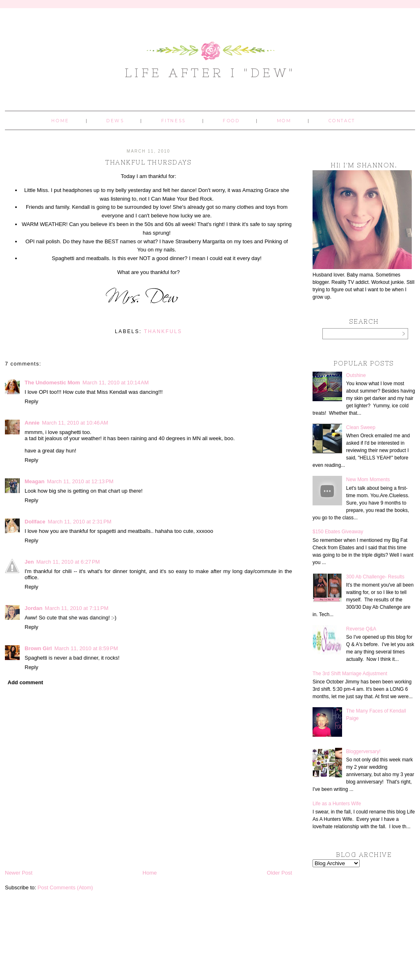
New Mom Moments (368, 480)
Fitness (173, 121)
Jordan (33, 608)
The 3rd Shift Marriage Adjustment (350, 674)
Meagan (34, 481)
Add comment (26, 682)
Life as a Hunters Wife (337, 804)
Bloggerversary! (363, 752)
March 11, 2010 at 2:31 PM (80, 522)
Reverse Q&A (361, 629)
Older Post (280, 873)
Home (60, 121)
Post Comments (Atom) (65, 887)
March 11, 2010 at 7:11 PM (76, 608)
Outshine (356, 375)
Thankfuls (163, 331)
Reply (31, 401)
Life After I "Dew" (210, 73)
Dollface (35, 522)
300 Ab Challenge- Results (375, 577)
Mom (284, 121)
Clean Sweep (361, 427)
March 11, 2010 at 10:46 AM (75, 423)
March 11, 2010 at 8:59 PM (86, 648)
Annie (32, 423)
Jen (29, 562)
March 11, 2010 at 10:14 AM (116, 383)
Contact (342, 121)
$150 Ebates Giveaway (338, 532)
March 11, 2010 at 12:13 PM (80, 481)
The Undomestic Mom (52, 383)
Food (231, 121)
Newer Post (19, 873)
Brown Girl (38, 648)
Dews (115, 121)
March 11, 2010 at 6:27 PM (68, 562)
